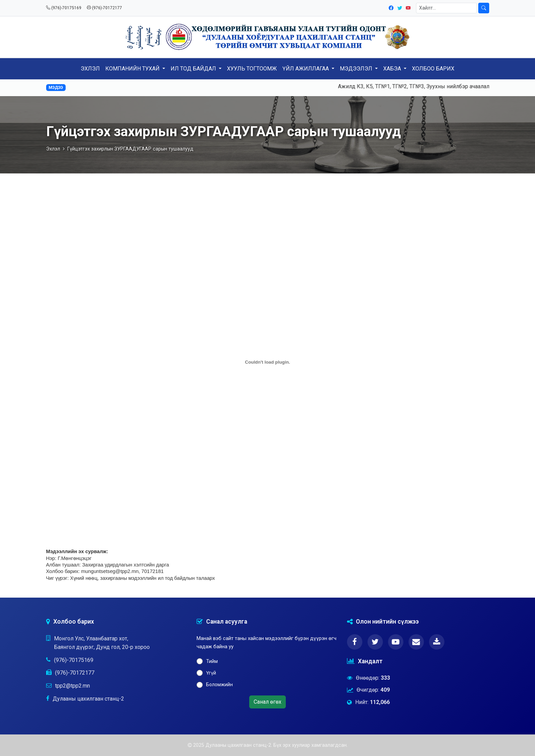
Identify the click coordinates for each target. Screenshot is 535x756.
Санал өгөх (267, 702)
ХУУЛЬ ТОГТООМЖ (252, 69)
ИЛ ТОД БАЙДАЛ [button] (194, 69)
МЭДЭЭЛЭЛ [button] (357, 69)
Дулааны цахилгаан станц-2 (88, 699)
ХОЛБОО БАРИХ (433, 69)
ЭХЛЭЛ (90, 69)
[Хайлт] (446, 8)
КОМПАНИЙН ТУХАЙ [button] (133, 69)
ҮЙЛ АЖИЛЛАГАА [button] (306, 69)
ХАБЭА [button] (393, 69)
